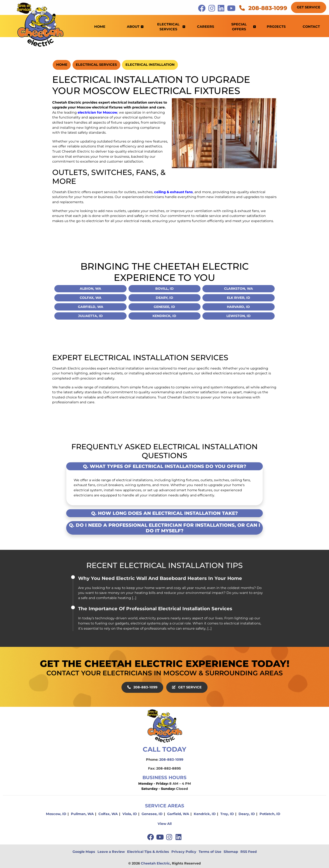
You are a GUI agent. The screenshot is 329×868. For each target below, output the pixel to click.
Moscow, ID (56, 814)
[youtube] (160, 837)
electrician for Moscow (97, 112)
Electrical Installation (150, 65)
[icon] (202, 10)
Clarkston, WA (239, 289)
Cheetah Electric (155, 863)
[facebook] (151, 837)
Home (62, 65)
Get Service (309, 7)
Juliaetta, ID (90, 316)
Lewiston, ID (239, 316)
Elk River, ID (239, 298)
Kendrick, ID (164, 316)
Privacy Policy (184, 852)
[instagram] (170, 837)
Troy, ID (227, 814)
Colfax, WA (91, 298)
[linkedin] (179, 837)
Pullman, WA (82, 814)
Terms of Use (210, 852)
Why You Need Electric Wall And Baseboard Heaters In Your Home (160, 578)
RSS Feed (249, 852)
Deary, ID (164, 298)
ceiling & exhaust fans (173, 192)
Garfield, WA (91, 307)
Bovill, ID (164, 289)
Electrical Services (96, 65)
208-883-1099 (263, 8)
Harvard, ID (238, 307)
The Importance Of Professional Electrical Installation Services (155, 609)
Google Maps (84, 852)
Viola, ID (130, 814)
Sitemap (231, 852)
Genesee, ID (164, 307)
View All (165, 824)
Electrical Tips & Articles (148, 852)
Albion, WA (90, 289)
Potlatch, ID (270, 814)
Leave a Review (111, 852)
